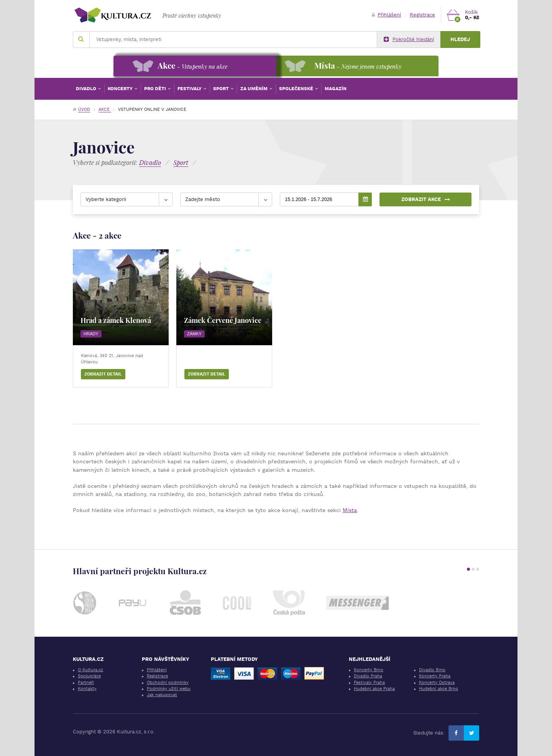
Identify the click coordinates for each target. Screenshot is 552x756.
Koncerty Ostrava (437, 683)
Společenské (297, 89)
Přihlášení (386, 15)
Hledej (460, 39)
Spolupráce (89, 676)
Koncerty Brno (369, 670)
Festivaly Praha (369, 683)
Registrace (422, 15)
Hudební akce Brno (439, 689)
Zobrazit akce (426, 199)
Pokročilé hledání (409, 40)
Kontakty (87, 689)
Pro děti (156, 89)
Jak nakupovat (162, 695)
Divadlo (87, 89)
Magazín (336, 89)
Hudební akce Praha (374, 689)
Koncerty (121, 89)
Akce (105, 110)
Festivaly (190, 89)
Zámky (194, 334)
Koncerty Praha (435, 676)
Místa (350, 510)
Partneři (86, 683)
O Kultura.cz (90, 670)
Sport (222, 89)
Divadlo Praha (368, 676)
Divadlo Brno (432, 670)
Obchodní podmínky (168, 683)
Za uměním (255, 89)
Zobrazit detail (103, 374)
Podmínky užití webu (169, 689)
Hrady (91, 334)
